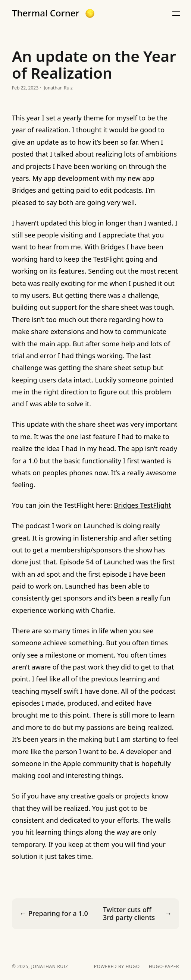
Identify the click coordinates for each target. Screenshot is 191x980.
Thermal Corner (46, 13)
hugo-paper (164, 967)
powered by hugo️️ (117, 967)
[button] (90, 13)
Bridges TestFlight (143, 505)
